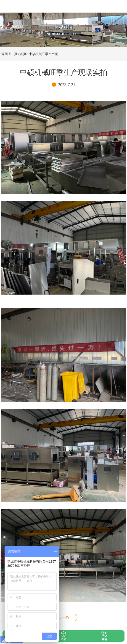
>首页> (23, 54)
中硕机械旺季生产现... (45, 54)
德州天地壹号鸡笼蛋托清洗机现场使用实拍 (63, 617)
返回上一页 (9, 54)
